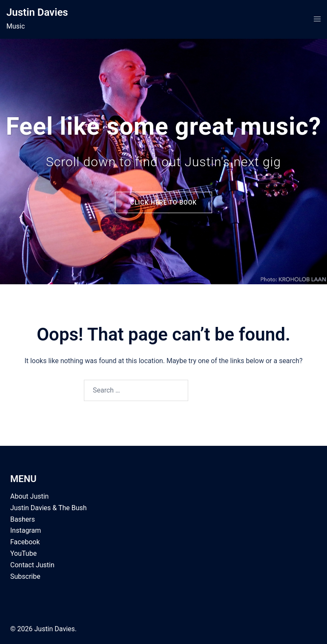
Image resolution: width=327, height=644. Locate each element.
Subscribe (25, 576)
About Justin (29, 496)
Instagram (26, 530)
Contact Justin (32, 565)
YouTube (23, 553)
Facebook (25, 542)
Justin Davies (37, 12)
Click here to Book (163, 202)
